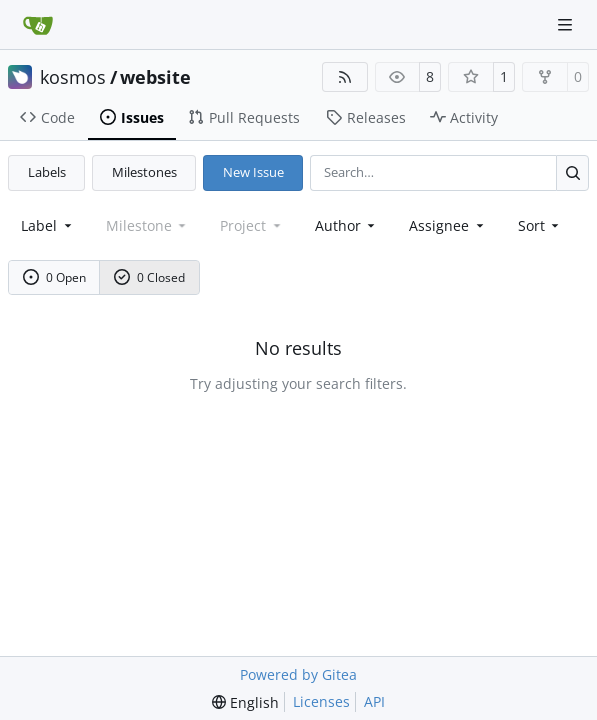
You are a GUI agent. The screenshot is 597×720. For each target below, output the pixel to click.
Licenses (321, 701)
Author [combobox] (347, 225)
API (374, 701)
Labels (47, 172)
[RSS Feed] (345, 77)
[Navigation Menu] (567, 24)
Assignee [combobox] (448, 225)
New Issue (253, 172)
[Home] (38, 25)
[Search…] (572, 172)
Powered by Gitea (298, 674)
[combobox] (48, 225)
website (155, 77)
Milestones (144, 172)
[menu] (540, 225)
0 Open (55, 277)
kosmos (73, 77)
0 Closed (150, 277)
